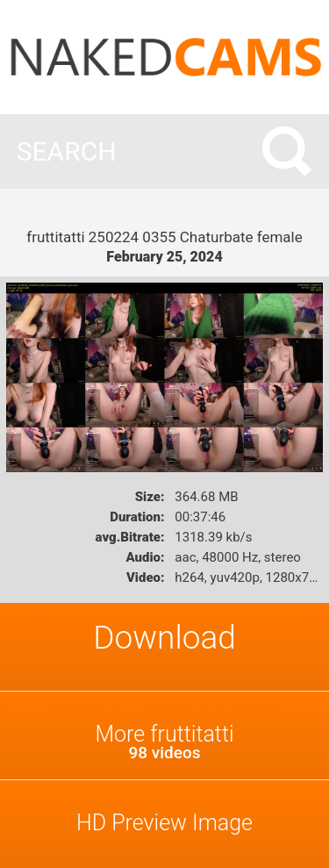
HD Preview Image (164, 823)
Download (164, 638)
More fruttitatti (164, 742)
